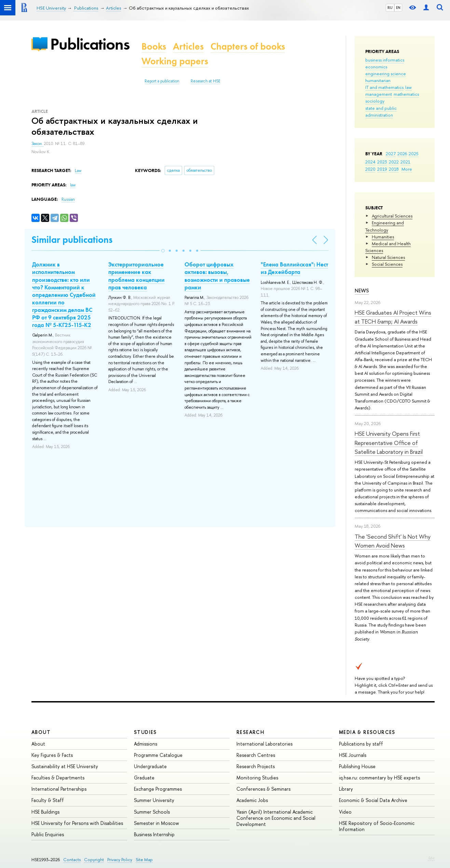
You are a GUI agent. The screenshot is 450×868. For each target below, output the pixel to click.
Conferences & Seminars (263, 789)
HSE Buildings (45, 812)
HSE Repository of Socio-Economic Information (377, 826)
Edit (432, 858)
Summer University (154, 800)
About (41, 732)
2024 (370, 162)
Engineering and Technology (385, 226)
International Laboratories (264, 744)
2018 (394, 169)
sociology (375, 101)
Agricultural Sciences (392, 216)
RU (390, 8)
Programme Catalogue (158, 755)
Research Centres (256, 755)
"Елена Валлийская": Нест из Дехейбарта (294, 268)
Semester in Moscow (156, 823)
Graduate (144, 778)
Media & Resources (367, 732)
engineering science (386, 74)
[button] (163, 251)
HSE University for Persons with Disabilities (77, 823)
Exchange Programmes (158, 789)
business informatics (385, 60)
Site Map (144, 860)
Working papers (175, 61)
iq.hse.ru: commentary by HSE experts (379, 778)
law (408, 87)
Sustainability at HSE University (65, 766)
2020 (370, 169)
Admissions (146, 744)
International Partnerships (59, 789)
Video (345, 812)
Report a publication (162, 81)
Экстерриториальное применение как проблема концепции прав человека (137, 276)
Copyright (94, 860)
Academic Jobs (252, 800)
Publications (90, 44)
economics (376, 67)
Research (250, 732)
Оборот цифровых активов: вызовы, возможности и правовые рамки (217, 276)
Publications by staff (361, 744)
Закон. (38, 144)
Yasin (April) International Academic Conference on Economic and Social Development (276, 818)
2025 (414, 154)
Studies (145, 732)
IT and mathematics (384, 87)
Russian (68, 199)
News (362, 291)
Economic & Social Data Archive (373, 800)
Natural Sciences (388, 257)
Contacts (72, 860)
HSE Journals (353, 755)
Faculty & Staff (48, 800)
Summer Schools (152, 812)
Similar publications (72, 240)
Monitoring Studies (257, 778)
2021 (405, 162)
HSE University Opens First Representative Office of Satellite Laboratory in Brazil (389, 443)
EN (398, 8)
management (379, 94)
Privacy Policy (120, 860)
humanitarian (378, 80)
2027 (391, 154)
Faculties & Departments (58, 778)
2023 (382, 162)
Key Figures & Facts (52, 755)
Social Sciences (387, 264)
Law (78, 171)
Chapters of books (248, 46)
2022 (394, 162)
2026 (402, 154)
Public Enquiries (48, 834)
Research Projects (256, 766)
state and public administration (381, 111)
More (407, 169)
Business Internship (154, 834)
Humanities (383, 237)
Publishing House (357, 766)
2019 (382, 169)
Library (346, 789)
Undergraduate (150, 766)
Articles (188, 46)
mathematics (406, 94)
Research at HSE (206, 81)
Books (154, 46)
